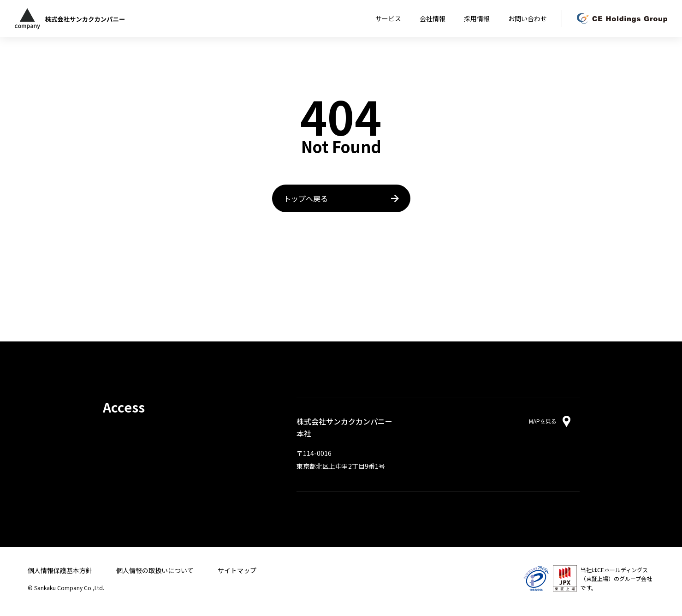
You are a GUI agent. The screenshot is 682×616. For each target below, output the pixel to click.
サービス (388, 18)
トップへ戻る (306, 198)
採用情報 (477, 18)
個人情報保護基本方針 (60, 570)
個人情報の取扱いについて (155, 570)
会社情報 (433, 18)
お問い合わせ (528, 18)
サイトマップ (237, 570)
